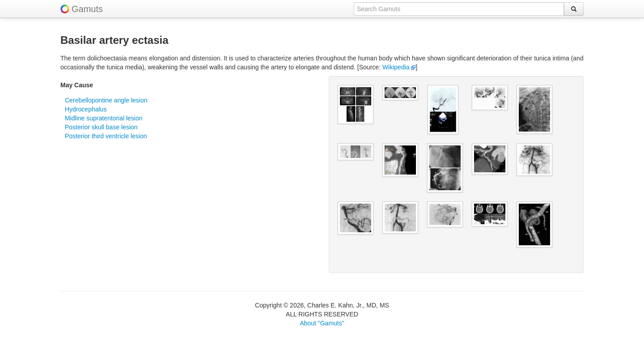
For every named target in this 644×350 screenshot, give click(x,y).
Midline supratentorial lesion (104, 118)
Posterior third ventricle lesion (106, 136)
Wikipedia (399, 67)
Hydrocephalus (86, 109)
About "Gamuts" (322, 323)
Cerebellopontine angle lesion (106, 100)
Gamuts (87, 9)
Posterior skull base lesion (101, 127)
